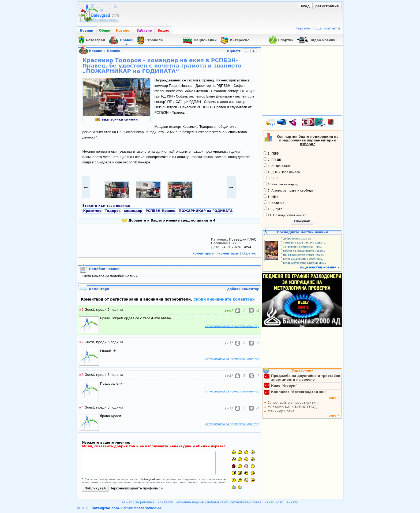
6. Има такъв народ (281, 184)
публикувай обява (246, 502)
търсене (303, 28)
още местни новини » (320, 267)
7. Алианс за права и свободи (288, 190)
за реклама (145, 502)
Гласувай (302, 221)
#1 (81, 310)
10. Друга (273, 209)
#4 (81, 407)
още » (334, 398)
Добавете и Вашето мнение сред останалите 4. (169, 220)
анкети (292, 502)
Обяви (105, 31)
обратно (249, 253)
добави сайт (217, 502)
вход (305, 6)
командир (133, 211)
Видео (163, 31)
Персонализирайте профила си (136, 488)
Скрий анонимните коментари (224, 299)
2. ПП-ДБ (272, 159)
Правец (114, 51)
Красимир (93, 211)
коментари (205, 253)
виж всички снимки (116, 119)
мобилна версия (190, 502)
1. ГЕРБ (271, 153)
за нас (127, 502)
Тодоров (113, 211)
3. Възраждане (277, 166)
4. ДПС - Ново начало (282, 172)
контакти (332, 28)
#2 (81, 342)
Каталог (123, 31)
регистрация (327, 6)
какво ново (274, 502)
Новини (87, 31)
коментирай (230, 253)
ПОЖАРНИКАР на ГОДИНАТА (206, 211)
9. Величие (274, 203)
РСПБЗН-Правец (160, 211)
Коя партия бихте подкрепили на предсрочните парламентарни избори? (307, 140)
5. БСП (271, 178)
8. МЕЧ (271, 196)
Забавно (144, 31)
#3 (81, 375)
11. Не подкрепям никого (285, 215)
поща (317, 28)
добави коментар (243, 289)
